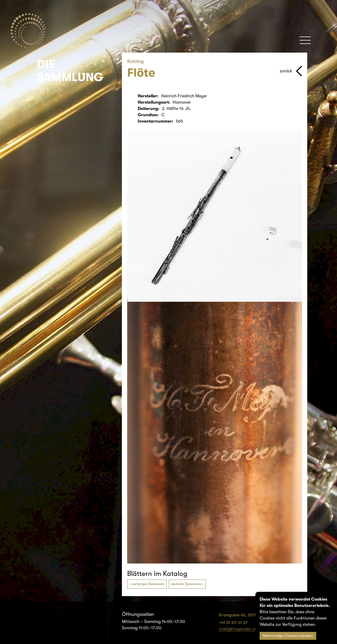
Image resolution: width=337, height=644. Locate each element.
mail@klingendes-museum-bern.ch (251, 629)
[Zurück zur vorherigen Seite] (291, 71)
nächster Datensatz (186, 584)
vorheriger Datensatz (148, 584)
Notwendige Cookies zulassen (288, 636)
